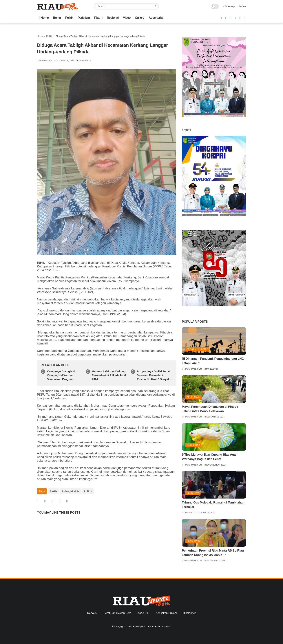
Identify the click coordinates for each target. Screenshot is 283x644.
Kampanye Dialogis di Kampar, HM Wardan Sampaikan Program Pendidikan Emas (61, 375)
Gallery (140, 18)
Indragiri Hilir (71, 491)
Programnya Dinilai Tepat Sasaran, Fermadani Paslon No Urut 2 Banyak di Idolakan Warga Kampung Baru (153, 375)
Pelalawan (193, 397)
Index (242, 6)
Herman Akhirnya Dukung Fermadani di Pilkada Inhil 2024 (109, 375)
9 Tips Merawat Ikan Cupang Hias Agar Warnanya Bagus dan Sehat (209, 457)
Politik (69, 18)
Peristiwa (84, 18)
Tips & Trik (193, 445)
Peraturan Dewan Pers (117, 613)
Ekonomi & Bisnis (197, 349)
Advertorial (156, 18)
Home (44, 18)
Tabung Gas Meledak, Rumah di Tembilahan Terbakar (213, 505)
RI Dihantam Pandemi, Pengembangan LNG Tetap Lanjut (213, 361)
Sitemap (229, 6)
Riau (97, 18)
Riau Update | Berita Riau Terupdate (152, 626)
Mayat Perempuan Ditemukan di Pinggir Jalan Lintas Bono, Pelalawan (210, 409)
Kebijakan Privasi (166, 613)
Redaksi (92, 613)
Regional (113, 18)
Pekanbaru (194, 541)
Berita (57, 18)
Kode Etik (143, 613)
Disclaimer (189, 613)
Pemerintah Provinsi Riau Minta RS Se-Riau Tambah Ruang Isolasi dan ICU (213, 553)
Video (127, 18)
